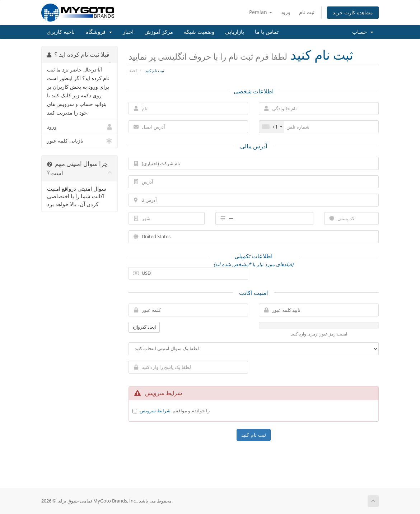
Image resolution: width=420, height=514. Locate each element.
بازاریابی (235, 32)
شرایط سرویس (155, 411)
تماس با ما (267, 32)
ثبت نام (307, 12)
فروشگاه (99, 32)
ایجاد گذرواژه (144, 327)
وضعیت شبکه (199, 32)
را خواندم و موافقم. (175, 411)
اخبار (128, 32)
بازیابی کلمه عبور (80, 141)
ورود (286, 12)
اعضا (133, 71)
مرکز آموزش (159, 32)
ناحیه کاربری (61, 32)
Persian (261, 12)
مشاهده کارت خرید (353, 12)
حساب (363, 32)
